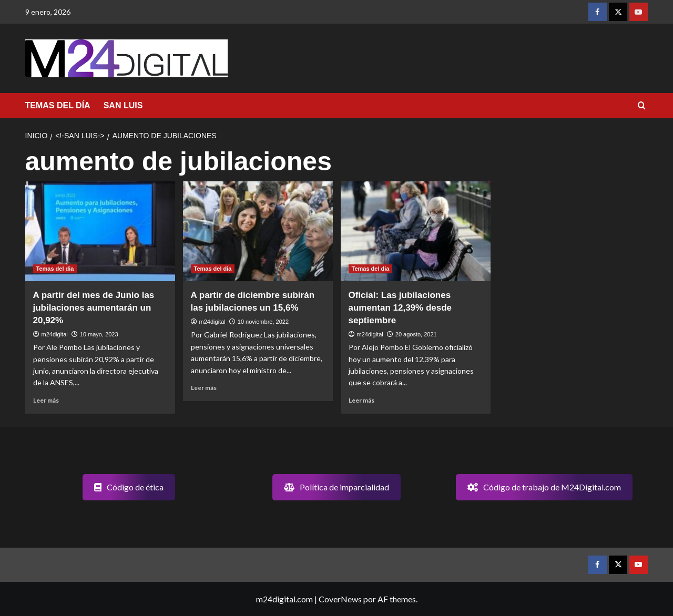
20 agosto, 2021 (416, 334)
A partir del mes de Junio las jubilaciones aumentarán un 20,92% (94, 308)
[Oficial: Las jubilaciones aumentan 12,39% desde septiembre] (416, 231)
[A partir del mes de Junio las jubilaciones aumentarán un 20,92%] (100, 231)
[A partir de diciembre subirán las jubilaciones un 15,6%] (258, 231)
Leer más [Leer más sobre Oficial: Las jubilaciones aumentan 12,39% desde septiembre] (361, 400)
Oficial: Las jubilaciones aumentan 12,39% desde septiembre (400, 308)
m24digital (55, 334)
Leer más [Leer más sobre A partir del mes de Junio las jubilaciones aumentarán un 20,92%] (46, 400)
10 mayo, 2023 (99, 334)
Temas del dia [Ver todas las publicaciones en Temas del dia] (55, 269)
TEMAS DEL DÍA (58, 105)
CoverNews (340, 599)
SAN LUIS (123, 105)
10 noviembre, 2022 (263, 322)
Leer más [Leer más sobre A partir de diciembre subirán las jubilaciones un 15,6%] (204, 388)
